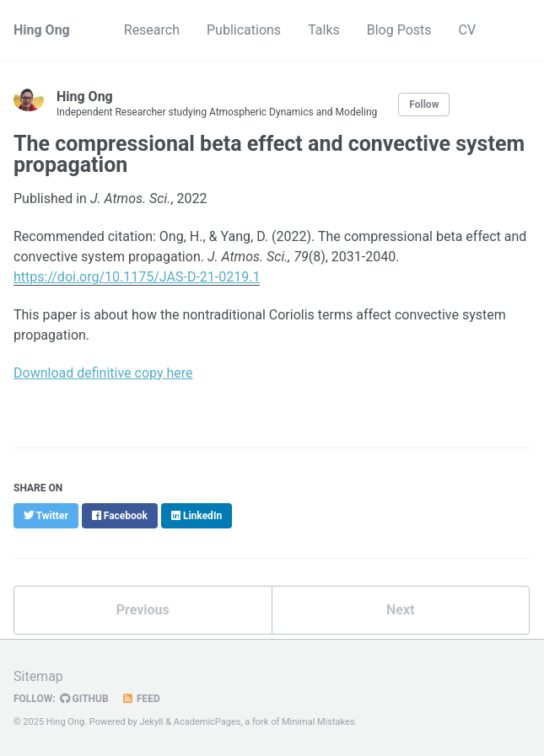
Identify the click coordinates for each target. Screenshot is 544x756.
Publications (244, 30)
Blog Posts (399, 30)
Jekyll (151, 722)
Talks (324, 30)
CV (468, 30)
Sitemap (38, 676)
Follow (424, 105)
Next (400, 610)
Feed (141, 699)
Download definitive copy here (103, 373)
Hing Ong (42, 30)
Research (152, 30)
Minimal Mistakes (318, 722)
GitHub (84, 699)
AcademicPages (207, 722)
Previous (143, 610)
